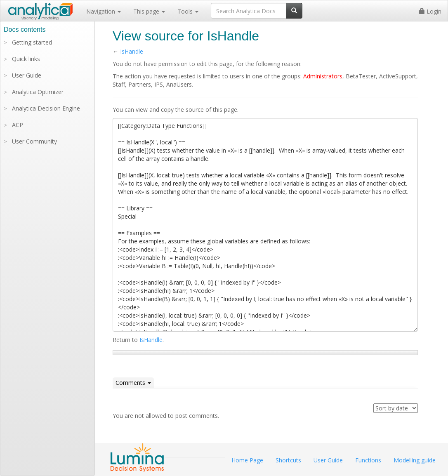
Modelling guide (415, 460)
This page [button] (149, 11)
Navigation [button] (104, 11)
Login (430, 11)
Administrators (323, 76)
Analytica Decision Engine (46, 108)
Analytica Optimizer (38, 92)
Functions (368, 460)
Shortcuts (288, 460)
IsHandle (132, 51)
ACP (18, 125)
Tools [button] (188, 11)
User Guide (27, 75)
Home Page (247, 460)
